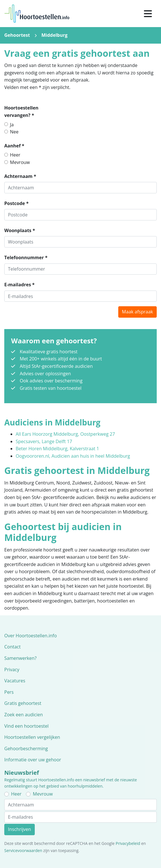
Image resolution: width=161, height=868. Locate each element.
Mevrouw (20, 162)
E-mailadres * (20, 285)
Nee (14, 132)
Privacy (12, 670)
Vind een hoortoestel (27, 726)
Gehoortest (17, 35)
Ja (12, 125)
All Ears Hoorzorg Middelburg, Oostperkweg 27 (65, 434)
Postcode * (16, 203)
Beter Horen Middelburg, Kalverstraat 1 (57, 449)
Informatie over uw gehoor (33, 760)
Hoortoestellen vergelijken (32, 737)
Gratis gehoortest (23, 703)
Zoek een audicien (24, 715)
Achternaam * (20, 176)
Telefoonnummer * (26, 257)
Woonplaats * (20, 230)
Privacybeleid (128, 843)
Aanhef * (14, 146)
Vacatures (15, 681)
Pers (9, 692)
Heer (15, 155)
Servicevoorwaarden (23, 850)
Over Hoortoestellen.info (30, 636)
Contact (12, 647)
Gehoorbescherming (26, 749)
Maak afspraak (137, 312)
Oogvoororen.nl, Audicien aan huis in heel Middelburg (73, 456)
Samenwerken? (20, 658)
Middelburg (54, 35)
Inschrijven (20, 829)
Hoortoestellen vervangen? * (21, 111)
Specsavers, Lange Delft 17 (44, 441)
